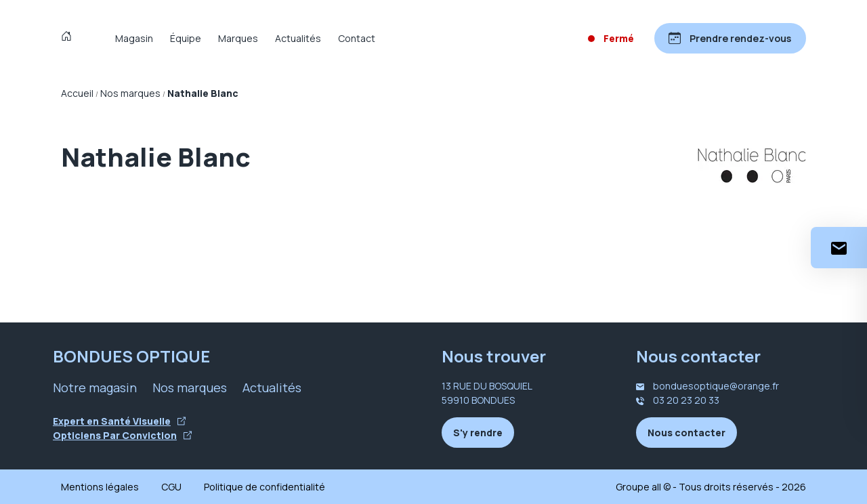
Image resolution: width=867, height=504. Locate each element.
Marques (238, 38)
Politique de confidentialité (265, 487)
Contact (357, 38)
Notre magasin (95, 387)
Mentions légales (100, 487)
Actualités (298, 38)
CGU (171, 487)
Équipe (186, 38)
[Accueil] (69, 38)
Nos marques (190, 387)
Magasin (134, 38)
